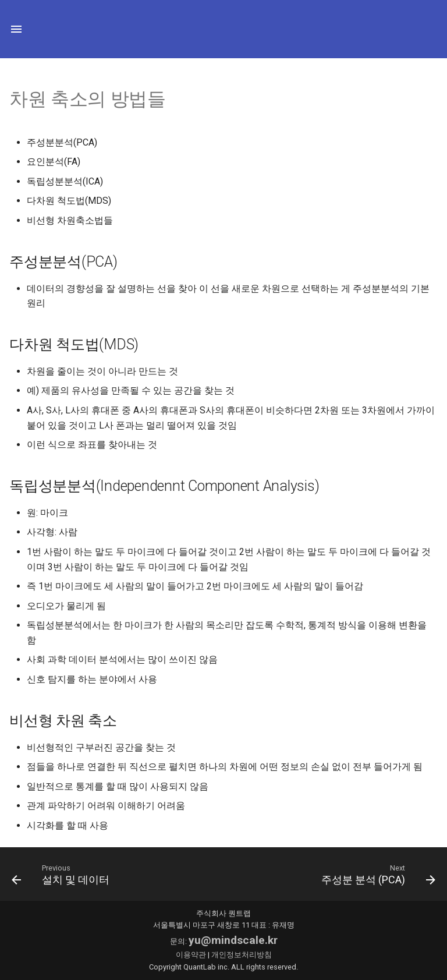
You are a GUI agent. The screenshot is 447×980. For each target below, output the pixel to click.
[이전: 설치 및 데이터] (63, 874)
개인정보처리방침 (242, 955)
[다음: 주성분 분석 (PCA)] (376, 874)
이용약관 (191, 955)
